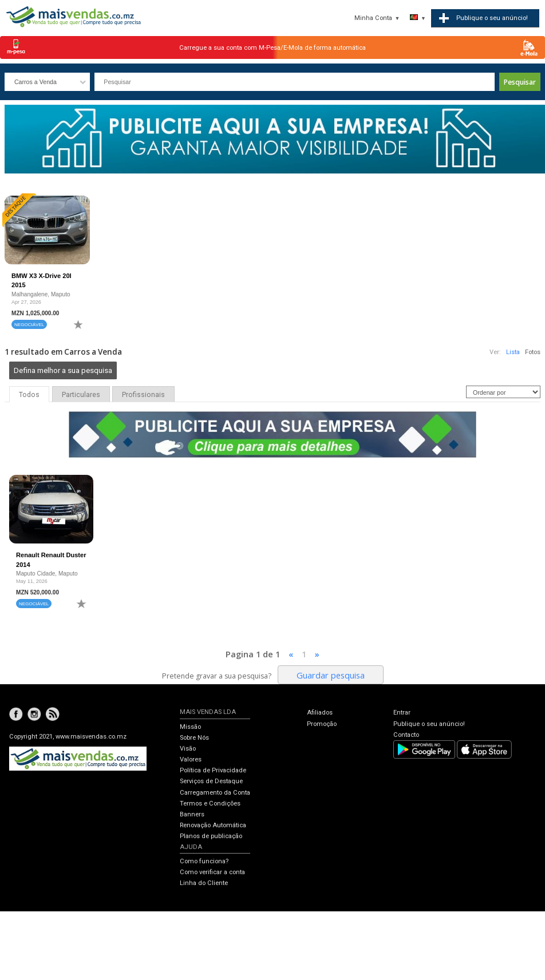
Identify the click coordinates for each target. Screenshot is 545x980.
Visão (188, 749)
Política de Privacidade (213, 770)
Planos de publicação (211, 836)
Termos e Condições (210, 804)
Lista (513, 352)
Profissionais (143, 395)
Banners (192, 814)
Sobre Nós (194, 738)
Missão (190, 727)
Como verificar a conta (212, 872)
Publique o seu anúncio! (429, 724)
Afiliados (320, 713)
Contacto (406, 735)
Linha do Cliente (204, 883)
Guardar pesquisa (331, 675)
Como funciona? (204, 861)
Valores (191, 759)
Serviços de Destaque (211, 781)
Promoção (322, 724)
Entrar (402, 713)
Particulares (81, 395)
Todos (29, 395)
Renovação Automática (213, 825)
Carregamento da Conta (215, 793)
